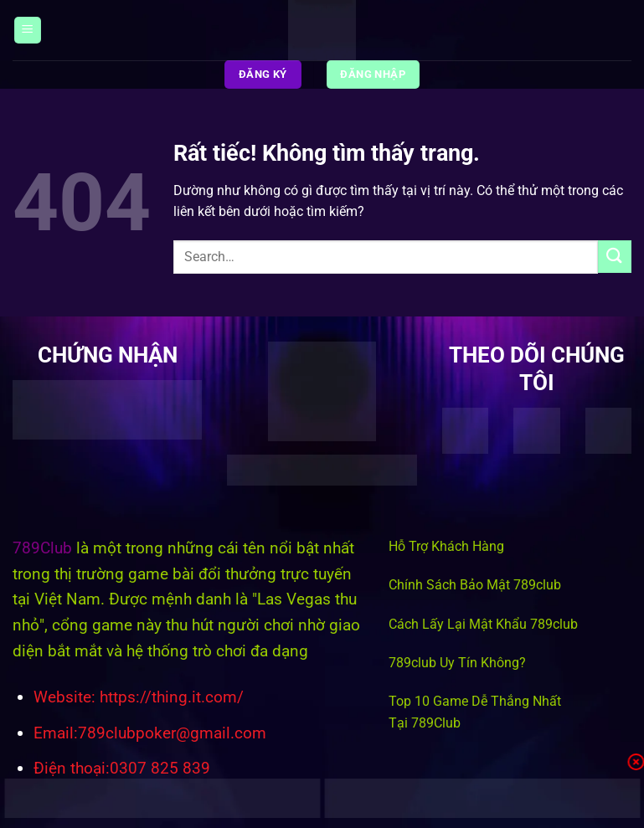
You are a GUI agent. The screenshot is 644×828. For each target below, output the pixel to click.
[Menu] (28, 31)
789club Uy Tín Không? (457, 663)
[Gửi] (615, 257)
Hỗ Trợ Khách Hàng (446, 546)
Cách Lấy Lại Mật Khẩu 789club (483, 624)
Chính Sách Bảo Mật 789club (475, 585)
